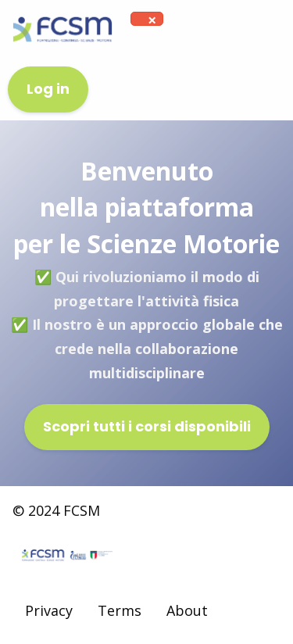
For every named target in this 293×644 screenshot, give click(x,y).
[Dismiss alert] (152, 20)
